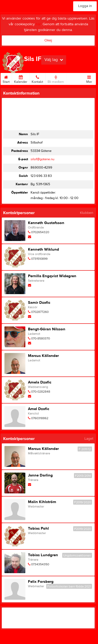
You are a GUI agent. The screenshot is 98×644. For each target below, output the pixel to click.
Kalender (21, 78)
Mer (89, 78)
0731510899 (39, 259)
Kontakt (37, 78)
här (38, 24)
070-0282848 (41, 392)
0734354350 (40, 564)
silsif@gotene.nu (42, 159)
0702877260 (40, 312)
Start (6, 78)
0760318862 (40, 418)
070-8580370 (41, 338)
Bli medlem (56, 78)
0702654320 (40, 232)
